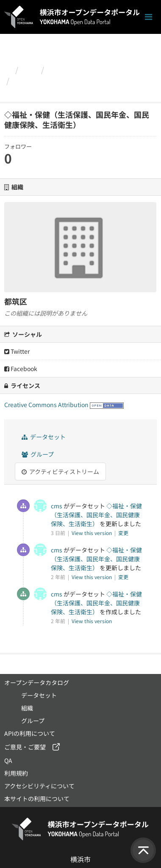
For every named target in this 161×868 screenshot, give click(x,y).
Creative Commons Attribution (46, 405)
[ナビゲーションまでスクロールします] (149, 17)
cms (57, 506)
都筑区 (59, 69)
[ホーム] (8, 69)
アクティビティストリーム (60, 471)
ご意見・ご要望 (25, 747)
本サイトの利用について (37, 799)
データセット (44, 437)
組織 (30, 69)
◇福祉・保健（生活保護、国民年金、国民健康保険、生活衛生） (77, 86)
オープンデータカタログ (37, 682)
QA (8, 760)
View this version (92, 533)
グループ (38, 454)
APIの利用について (30, 733)
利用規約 (16, 773)
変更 (123, 533)
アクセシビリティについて (39, 786)
